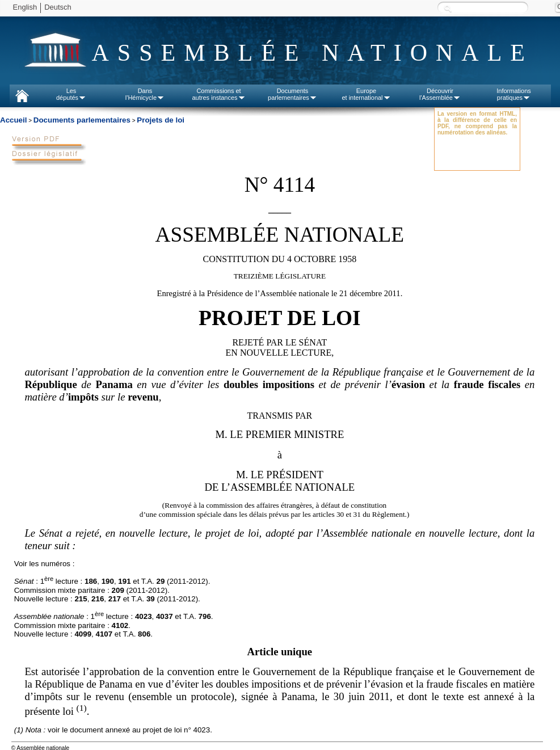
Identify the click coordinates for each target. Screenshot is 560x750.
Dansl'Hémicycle (145, 94)
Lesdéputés (71, 94)
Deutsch (58, 7)
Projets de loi (161, 120)
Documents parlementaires (82, 120)
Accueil (13, 120)
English (25, 7)
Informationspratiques (514, 94)
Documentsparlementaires (292, 94)
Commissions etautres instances (218, 94)
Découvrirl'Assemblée (440, 94)
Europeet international (366, 94)
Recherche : (448, 8)
